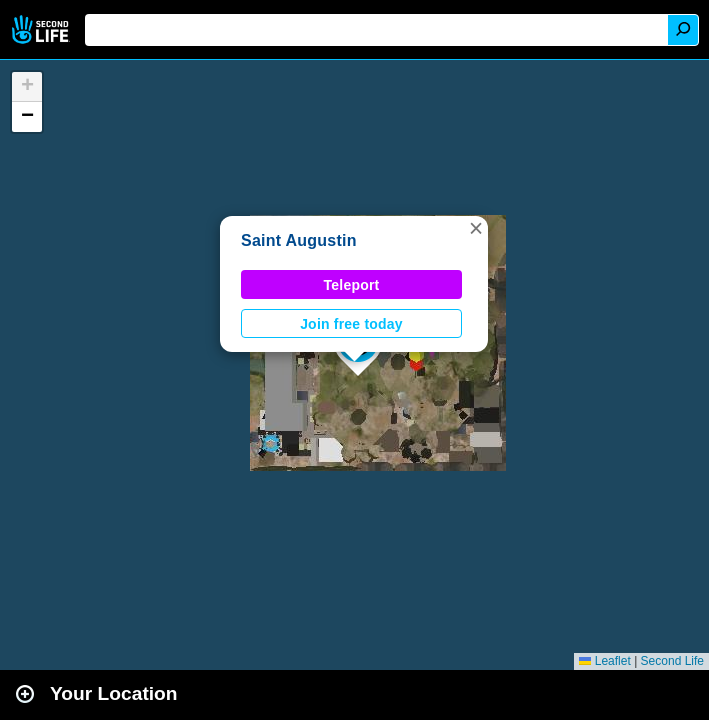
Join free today (351, 324)
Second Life (42, 29)
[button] (476, 228)
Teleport (352, 285)
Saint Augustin (299, 240)
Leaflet (604, 661)
